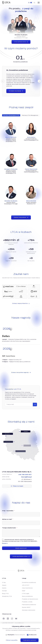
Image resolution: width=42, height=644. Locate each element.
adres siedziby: (7, 479)
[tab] (20, 62)
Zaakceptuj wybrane (30, 640)
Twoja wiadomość (9, 528)
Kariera (4, 588)
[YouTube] (16, 619)
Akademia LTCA (7, 596)
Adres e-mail (7, 519)
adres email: (6, 477)
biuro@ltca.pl (26, 477)
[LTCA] (6, 3)
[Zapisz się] (35, 404)
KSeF (24, 591)
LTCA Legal (26, 594)
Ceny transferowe (27, 588)
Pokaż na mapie (17, 486)
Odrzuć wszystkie (12, 640)
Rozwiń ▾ (5, 543)
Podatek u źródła (27, 602)
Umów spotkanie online (21, 42)
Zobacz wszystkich (21, 217)
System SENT (26, 607)
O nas (4, 582)
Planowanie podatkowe (29, 605)
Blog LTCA (5, 594)
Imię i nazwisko (8, 511)
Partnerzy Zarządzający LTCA (11, 115)
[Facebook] (4, 619)
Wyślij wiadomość (21, 548)
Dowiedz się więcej (16, 91)
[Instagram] (12, 619)
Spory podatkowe (27, 596)
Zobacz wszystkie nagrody (21, 372)
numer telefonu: (7, 474)
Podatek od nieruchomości (30, 599)
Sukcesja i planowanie (29, 610)
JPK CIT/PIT (26, 585)
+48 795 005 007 (25, 475)
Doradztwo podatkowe (29, 582)
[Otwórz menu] (39, 3)
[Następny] (39, 81)
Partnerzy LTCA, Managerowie (30, 115)
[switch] (32, 3)
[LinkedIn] (8, 619)
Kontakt (4, 591)
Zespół (4, 585)
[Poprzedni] (3, 81)
